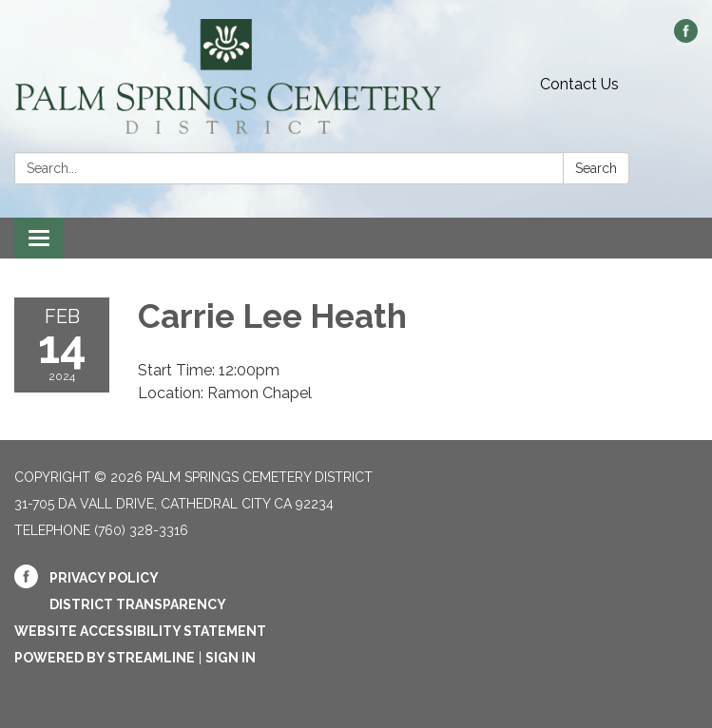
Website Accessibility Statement (140, 631)
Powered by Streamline (105, 658)
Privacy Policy (104, 578)
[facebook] (686, 38)
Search (596, 168)
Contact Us (579, 84)
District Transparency (138, 604)
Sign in (231, 658)
